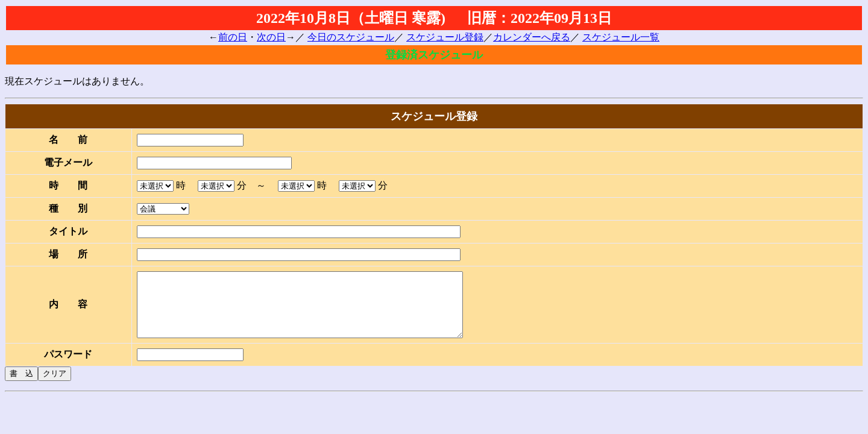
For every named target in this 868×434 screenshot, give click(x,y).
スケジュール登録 (445, 37)
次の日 (271, 37)
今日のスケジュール (351, 37)
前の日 (233, 37)
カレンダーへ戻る (532, 37)
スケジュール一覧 (621, 37)
